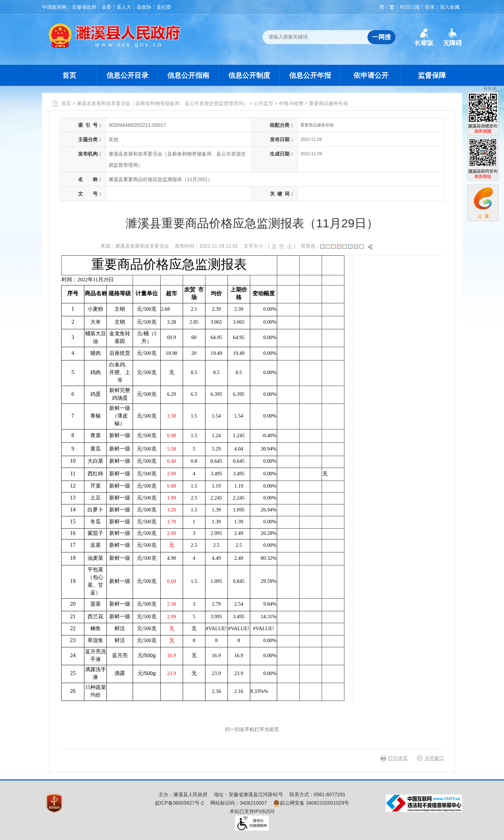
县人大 (124, 7)
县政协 (144, 7)
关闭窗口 (434, 758)
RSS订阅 (410, 7)
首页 (69, 75)
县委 (106, 7)
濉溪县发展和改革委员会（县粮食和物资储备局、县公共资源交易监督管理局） (162, 103)
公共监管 (264, 103)
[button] (424, 37)
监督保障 (432, 75)
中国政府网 (54, 7)
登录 (430, 7)
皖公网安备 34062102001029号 (311, 803)
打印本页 (398, 758)
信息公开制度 (249, 75)
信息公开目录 (127, 75)
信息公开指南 (188, 75)
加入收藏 (450, 7)
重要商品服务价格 (329, 103)
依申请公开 (371, 75)
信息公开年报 (310, 75)
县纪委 (164, 7)
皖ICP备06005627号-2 (180, 803)
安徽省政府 (84, 7)
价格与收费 (291, 103)
